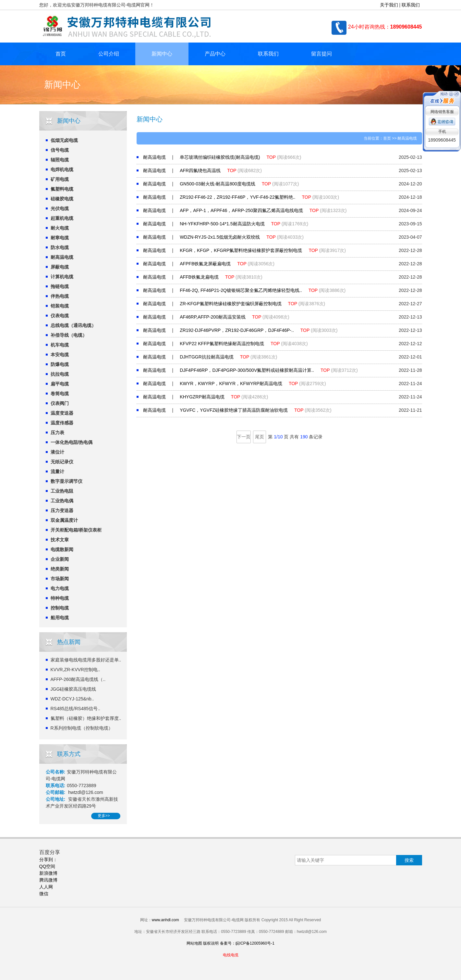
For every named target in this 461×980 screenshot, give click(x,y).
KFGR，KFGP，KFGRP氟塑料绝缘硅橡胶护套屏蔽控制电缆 (241, 250)
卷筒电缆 (60, 394)
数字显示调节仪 (67, 481)
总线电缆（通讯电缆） (73, 325)
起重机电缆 (62, 218)
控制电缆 (60, 608)
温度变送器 (62, 413)
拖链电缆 (60, 286)
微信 (44, 894)
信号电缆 (60, 150)
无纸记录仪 (62, 462)
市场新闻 (60, 579)
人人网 (46, 887)
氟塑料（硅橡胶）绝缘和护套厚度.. (86, 718)
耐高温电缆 (62, 257)
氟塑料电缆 (62, 189)
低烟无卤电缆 (64, 140)
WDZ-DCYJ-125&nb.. (72, 699)
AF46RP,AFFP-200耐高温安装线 (213, 317)
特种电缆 (60, 598)
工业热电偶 (62, 501)
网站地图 (194, 943)
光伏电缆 (60, 208)
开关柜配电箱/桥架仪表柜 (76, 530)
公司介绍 (109, 54)
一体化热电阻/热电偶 (72, 442)
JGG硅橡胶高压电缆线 (73, 689)
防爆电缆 (60, 364)
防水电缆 (60, 247)
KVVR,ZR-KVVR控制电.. (75, 670)
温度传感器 (62, 423)
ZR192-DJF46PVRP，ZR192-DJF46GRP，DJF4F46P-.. (237, 330)
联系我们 (411, 5)
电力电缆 (60, 588)
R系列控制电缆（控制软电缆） (82, 728)
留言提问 (321, 54)
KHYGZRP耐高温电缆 (202, 397)
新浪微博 (48, 873)
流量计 (57, 471)
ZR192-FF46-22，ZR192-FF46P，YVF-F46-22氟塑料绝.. (237, 197)
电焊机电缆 (62, 170)
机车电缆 (60, 345)
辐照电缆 (60, 160)
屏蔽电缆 (60, 267)
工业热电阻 (62, 491)
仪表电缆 (60, 316)
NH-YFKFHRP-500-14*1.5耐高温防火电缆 (222, 224)
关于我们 (389, 5)
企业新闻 (60, 559)
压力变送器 (62, 510)
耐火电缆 (60, 228)
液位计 (57, 452)
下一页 (244, 437)
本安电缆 (60, 355)
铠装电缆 (60, 306)
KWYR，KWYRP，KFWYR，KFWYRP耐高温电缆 (231, 383)
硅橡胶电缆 (62, 199)
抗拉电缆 (60, 374)
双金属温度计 (64, 520)
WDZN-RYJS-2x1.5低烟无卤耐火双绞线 (220, 237)
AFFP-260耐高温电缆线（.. (78, 679)
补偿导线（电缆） (69, 335)
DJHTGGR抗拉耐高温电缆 (207, 357)
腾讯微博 (48, 880)
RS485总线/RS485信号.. (75, 709)
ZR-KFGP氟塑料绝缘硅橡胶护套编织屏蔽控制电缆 (230, 304)
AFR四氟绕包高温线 (200, 170)
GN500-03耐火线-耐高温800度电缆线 (218, 184)
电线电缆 (231, 955)
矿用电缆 (60, 179)
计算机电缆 (62, 277)
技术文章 (60, 540)
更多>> (104, 816)
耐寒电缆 (60, 238)
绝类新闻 (60, 569)
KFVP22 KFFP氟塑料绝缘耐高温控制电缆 (222, 344)
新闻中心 (162, 54)
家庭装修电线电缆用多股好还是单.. (86, 660)
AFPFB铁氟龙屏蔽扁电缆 (205, 264)
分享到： (48, 860)
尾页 (260, 437)
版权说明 (211, 943)
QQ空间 (47, 866)
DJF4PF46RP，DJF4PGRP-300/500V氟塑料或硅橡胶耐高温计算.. (247, 370)
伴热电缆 (60, 296)
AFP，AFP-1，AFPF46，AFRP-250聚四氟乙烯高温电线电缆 (241, 210)
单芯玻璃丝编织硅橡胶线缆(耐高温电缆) (220, 157)
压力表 (57, 433)
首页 (61, 54)
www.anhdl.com (165, 920)
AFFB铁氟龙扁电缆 (199, 277)
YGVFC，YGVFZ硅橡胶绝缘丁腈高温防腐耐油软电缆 (234, 410)
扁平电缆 (60, 384)
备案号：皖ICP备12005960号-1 (247, 943)
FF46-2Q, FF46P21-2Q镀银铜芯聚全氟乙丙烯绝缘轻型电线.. (241, 290)
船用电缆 (60, 618)
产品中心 (215, 54)
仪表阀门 (60, 403)
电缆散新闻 (62, 549)
